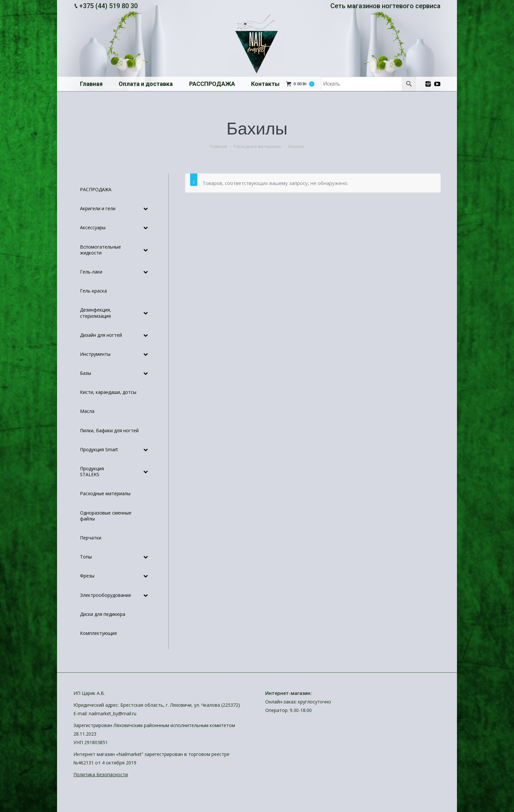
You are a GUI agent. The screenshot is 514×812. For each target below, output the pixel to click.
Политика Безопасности (101, 774)
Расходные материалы (258, 146)
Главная (219, 146)
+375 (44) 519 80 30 (109, 6)
